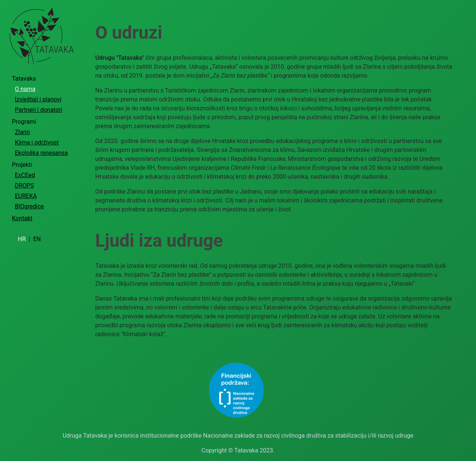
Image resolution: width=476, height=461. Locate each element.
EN (37, 239)
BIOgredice (29, 206)
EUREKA (26, 196)
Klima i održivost (37, 142)
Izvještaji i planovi (38, 99)
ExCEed (25, 175)
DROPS (24, 186)
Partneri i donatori (38, 110)
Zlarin (22, 132)
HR (22, 239)
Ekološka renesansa (41, 153)
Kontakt (22, 218)
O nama (25, 89)
